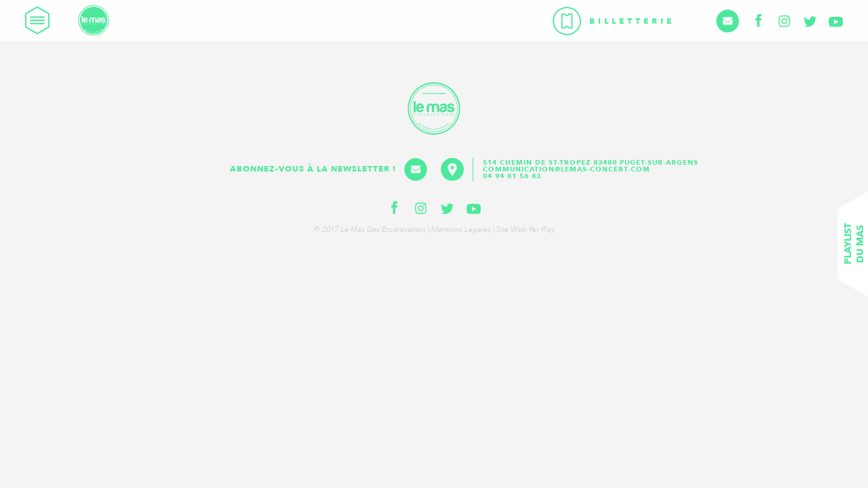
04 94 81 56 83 (512, 176)
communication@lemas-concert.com (567, 169)
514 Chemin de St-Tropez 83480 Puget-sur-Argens (592, 163)
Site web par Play (526, 229)
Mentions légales (461, 229)
